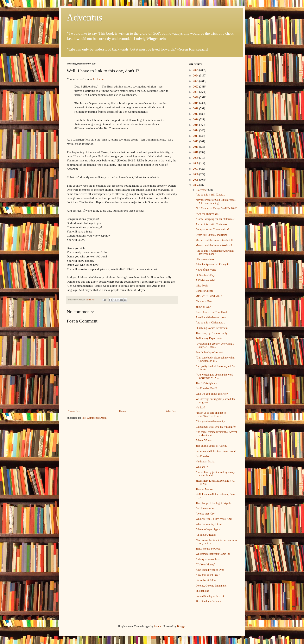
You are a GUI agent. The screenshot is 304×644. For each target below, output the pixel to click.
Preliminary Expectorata (209, 338)
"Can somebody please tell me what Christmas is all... (215, 359)
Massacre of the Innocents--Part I (214, 245)
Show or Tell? (203, 307)
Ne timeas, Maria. (205, 462)
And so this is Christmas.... (210, 323)
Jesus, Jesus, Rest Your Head (211, 312)
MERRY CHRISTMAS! (209, 296)
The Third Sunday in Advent (211, 446)
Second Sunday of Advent (210, 596)
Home (123, 411)
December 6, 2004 (206, 580)
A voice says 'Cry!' (206, 514)
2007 (196, 169)
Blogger (181, 626)
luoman (158, 626)
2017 (196, 114)
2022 (196, 87)
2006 (196, 174)
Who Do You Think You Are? (212, 394)
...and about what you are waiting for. (216, 427)
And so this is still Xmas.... (210, 195)
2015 (196, 125)
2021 (196, 92)
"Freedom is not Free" (208, 575)
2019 (196, 103)
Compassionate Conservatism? (212, 229)
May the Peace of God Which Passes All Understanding (216, 202)
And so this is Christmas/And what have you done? (215, 252)
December (202, 190)
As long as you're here (208, 559)
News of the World (206, 270)
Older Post (171, 411)
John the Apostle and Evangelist (213, 265)
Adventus (85, 17)
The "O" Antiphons (206, 383)
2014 (196, 130)
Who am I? (202, 467)
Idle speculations (205, 259)
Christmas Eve (204, 301)
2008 (196, 163)
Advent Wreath (204, 440)
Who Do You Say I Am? (209, 524)
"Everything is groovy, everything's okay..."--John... (215, 345)
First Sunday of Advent (208, 602)
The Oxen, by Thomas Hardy (211, 333)
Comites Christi (204, 291)
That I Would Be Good (208, 549)
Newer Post (74, 411)
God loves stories (205, 508)
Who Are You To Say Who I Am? (214, 519)
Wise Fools (202, 286)
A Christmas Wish (206, 280)
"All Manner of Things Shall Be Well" (216, 208)
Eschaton (98, 79)
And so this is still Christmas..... (213, 224)
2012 (196, 141)
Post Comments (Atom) (95, 418)
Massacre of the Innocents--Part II (214, 240)
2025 (196, 70)
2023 (196, 81)
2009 (196, 158)
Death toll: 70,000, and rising (212, 235)
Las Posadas (202, 456)
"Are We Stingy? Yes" (208, 214)
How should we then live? (210, 570)
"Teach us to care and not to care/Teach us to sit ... (211, 414)
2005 (196, 180)
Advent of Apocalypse (208, 530)
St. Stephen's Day (205, 275)
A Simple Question (206, 535)
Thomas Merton (204, 489)
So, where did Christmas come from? (216, 451)
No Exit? (200, 408)
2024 (196, 76)
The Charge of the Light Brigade (213, 503)
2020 (196, 97)
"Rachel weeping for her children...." (216, 219)
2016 (196, 120)
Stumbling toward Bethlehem (212, 328)
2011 (196, 147)
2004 (196, 185)
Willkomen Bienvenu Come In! (213, 554)
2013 (196, 136)
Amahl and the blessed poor (211, 317)
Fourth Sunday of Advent (209, 352)
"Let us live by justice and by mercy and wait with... (215, 474)
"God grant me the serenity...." (212, 421)
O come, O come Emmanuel (211, 586)
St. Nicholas (202, 591)
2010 (196, 152)
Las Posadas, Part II (206, 388)
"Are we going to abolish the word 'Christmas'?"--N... (214, 376)
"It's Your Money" (205, 565)
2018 (196, 108)
